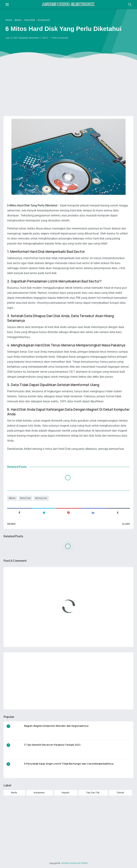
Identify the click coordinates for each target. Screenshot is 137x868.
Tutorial (120, 793)
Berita (13, 498)
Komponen (42, 498)
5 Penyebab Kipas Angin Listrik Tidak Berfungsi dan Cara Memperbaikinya (69, 764)
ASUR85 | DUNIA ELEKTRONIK (75, 863)
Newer (11, 524)
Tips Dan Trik (93, 793)
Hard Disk (26, 498)
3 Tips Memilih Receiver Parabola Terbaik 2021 (52, 745)
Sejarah (65, 793)
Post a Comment (60, 38)
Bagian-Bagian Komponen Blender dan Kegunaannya (56, 726)
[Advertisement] (68, 86)
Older (126, 524)
